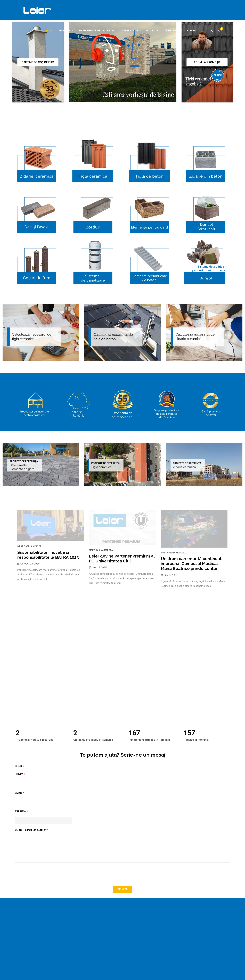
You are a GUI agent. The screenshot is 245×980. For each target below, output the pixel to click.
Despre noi (172, 31)
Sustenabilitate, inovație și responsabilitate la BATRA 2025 (48, 624)
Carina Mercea (32, 615)
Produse (64, 31)
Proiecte (152, 31)
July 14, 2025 (99, 633)
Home (49, 31)
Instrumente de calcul (95, 31)
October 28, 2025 (30, 633)
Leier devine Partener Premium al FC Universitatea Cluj (122, 624)
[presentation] (41, 937)
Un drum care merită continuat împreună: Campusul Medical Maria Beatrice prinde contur (191, 626)
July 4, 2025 (170, 638)
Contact (193, 31)
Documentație (128, 31)
